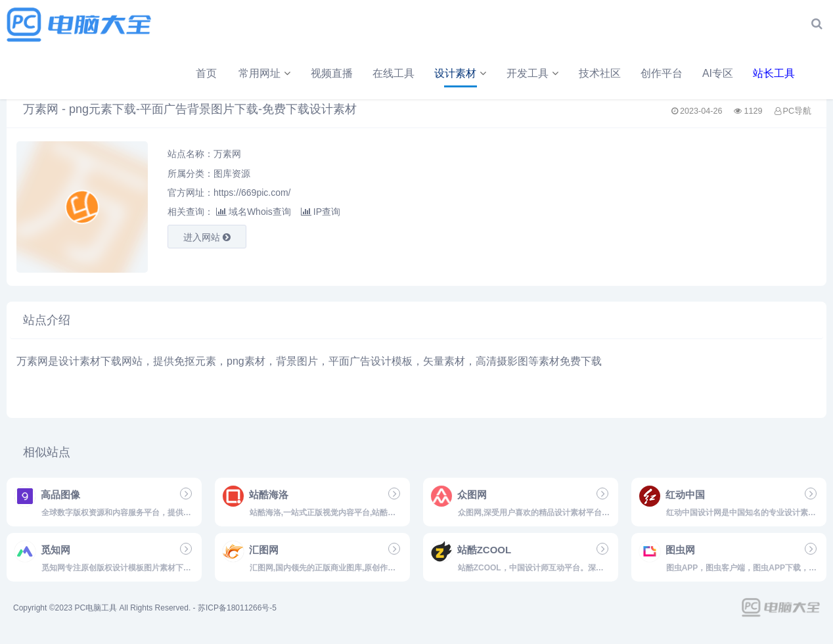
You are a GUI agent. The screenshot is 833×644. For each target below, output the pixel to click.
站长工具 (629, 77)
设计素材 (311, 77)
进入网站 (207, 241)
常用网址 (115, 77)
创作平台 (517, 77)
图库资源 (232, 176)
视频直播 (187, 77)
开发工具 (383, 77)
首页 (62, 77)
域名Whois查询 (254, 215)
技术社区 (455, 77)
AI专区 (573, 77)
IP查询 (321, 215)
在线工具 (249, 77)
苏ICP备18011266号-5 (237, 611)
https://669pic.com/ (252, 196)
